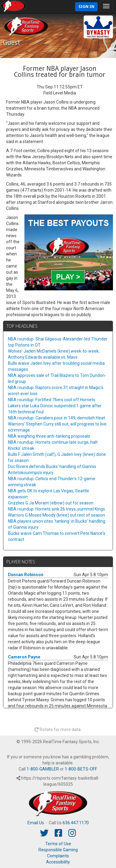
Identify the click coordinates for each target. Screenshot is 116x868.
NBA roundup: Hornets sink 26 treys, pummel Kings (56, 509)
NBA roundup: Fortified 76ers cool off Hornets (52, 400)
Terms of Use (58, 844)
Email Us (36, 823)
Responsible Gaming (58, 850)
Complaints (58, 856)
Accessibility (58, 862)
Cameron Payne (24, 657)
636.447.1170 (76, 823)
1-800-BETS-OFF (81, 769)
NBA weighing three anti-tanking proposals (49, 436)
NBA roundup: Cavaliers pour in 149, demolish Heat (56, 418)
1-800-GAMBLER (43, 769)
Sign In (86, 7)
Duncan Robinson (26, 575)
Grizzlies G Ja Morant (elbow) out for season (51, 503)
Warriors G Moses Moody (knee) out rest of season (56, 515)
